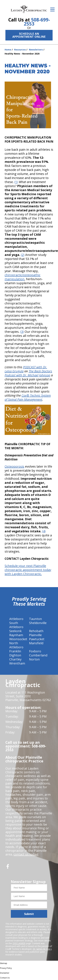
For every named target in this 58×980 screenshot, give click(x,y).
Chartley (15, 659)
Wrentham (17, 663)
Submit (29, 914)
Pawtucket (37, 639)
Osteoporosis (14, 466)
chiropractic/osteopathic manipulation (23, 277)
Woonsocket (18, 639)
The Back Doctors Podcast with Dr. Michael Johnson (28, 373)
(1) (16, 182)
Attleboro (16, 619)
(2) (23, 255)
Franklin (15, 651)
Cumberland (38, 655)
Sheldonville (38, 623)
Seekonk (15, 631)
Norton (34, 659)
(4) (44, 531)
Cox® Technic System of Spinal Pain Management (28, 397)
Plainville (35, 635)
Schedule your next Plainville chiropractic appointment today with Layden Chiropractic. (28, 570)
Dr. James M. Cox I (42, 949)
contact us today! (26, 854)
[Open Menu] (52, 9)
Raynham (16, 635)
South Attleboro (16, 625)
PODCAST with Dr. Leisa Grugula (26, 369)
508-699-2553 (37, 22)
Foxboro (35, 651)
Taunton (35, 619)
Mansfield (36, 643)
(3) (22, 332)
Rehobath (36, 631)
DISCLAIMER (19, 943)
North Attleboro (16, 645)
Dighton (15, 655)
